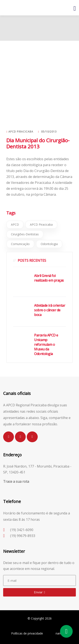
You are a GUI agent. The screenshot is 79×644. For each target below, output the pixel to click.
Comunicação (20, 244)
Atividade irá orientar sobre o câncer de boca (50, 310)
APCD (15, 224)
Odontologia (49, 244)
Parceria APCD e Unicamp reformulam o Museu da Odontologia (46, 344)
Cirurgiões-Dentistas (25, 234)
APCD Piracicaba (41, 224)
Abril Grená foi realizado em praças (49, 278)
